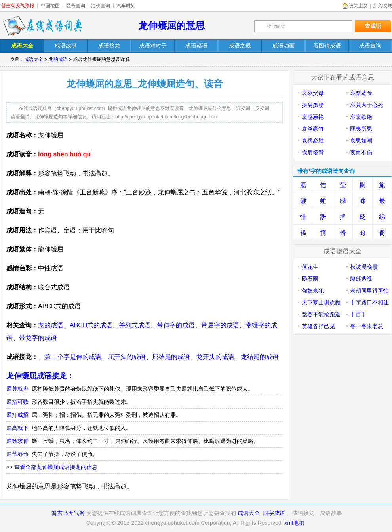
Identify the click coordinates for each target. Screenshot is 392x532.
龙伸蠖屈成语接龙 (36, 376)
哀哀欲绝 (361, 117)
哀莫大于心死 (367, 105)
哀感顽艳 (313, 117)
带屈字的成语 (220, 325)
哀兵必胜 (313, 141)
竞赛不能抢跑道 (321, 314)
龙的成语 (58, 59)
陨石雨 (310, 279)
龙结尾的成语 (260, 357)
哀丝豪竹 (313, 129)
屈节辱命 (17, 454)
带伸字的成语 (176, 325)
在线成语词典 (42, 26)
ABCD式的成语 (91, 325)
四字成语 (274, 513)
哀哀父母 (313, 93)
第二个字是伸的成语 (73, 357)
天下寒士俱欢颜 (321, 302)
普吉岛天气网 (68, 513)
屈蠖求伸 (17, 441)
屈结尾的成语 (171, 357)
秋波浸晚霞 (364, 267)
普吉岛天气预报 (18, 6)
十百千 (358, 314)
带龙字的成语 (38, 338)
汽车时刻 (126, 6)
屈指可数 (17, 402)
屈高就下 (17, 428)
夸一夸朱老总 (367, 326)
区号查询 (76, 6)
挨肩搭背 (313, 152)
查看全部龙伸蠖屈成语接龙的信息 (56, 467)
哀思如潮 (361, 141)
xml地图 (294, 523)
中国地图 (50, 6)
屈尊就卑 (17, 389)
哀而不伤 (361, 152)
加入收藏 (382, 6)
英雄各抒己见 (318, 326)
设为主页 (358, 6)
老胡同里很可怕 (369, 291)
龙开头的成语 (215, 357)
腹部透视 (361, 279)
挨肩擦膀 (313, 105)
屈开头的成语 (127, 357)
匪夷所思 (361, 129)
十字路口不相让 (369, 302)
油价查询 (101, 6)
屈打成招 (17, 415)
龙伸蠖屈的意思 (171, 26)
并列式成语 (135, 325)
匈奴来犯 (313, 291)
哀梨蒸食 (361, 93)
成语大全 (34, 59)
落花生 (310, 267)
